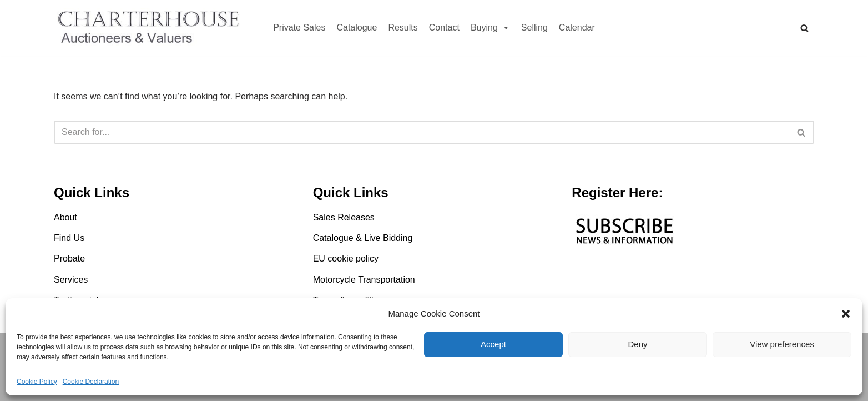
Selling (534, 27)
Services (71, 280)
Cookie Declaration (91, 382)
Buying (490, 27)
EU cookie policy (346, 259)
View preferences (782, 344)
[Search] (804, 28)
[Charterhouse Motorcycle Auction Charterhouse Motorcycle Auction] (151, 28)
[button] (846, 314)
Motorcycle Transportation (364, 280)
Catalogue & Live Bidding (363, 238)
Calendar (577, 27)
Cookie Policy (37, 382)
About (65, 217)
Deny (637, 344)
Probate (69, 259)
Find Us (69, 238)
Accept (493, 344)
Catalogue (357, 27)
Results (403, 27)
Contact (444, 27)
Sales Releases (344, 217)
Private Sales (299, 27)
